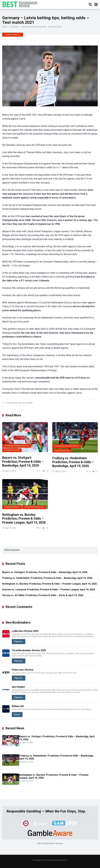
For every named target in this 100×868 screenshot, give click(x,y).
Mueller (30, 403)
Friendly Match (11, 403)
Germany (22, 403)
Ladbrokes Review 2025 (25, 631)
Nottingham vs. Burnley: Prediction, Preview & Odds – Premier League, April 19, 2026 (24, 519)
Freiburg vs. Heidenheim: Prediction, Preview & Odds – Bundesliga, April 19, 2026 (73, 462)
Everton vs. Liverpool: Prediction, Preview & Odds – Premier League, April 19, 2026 (49, 590)
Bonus (17, 715)
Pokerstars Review (23, 670)
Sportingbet (18, 687)
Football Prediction (13, 35)
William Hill (18, 706)
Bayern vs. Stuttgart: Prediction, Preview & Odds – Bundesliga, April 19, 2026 (23, 462)
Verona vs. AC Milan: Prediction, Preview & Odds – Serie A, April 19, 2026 (43, 595)
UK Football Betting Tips (34, 507)
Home (5, 27)
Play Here (19, 642)
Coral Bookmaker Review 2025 (29, 650)
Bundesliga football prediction (17, 446)
